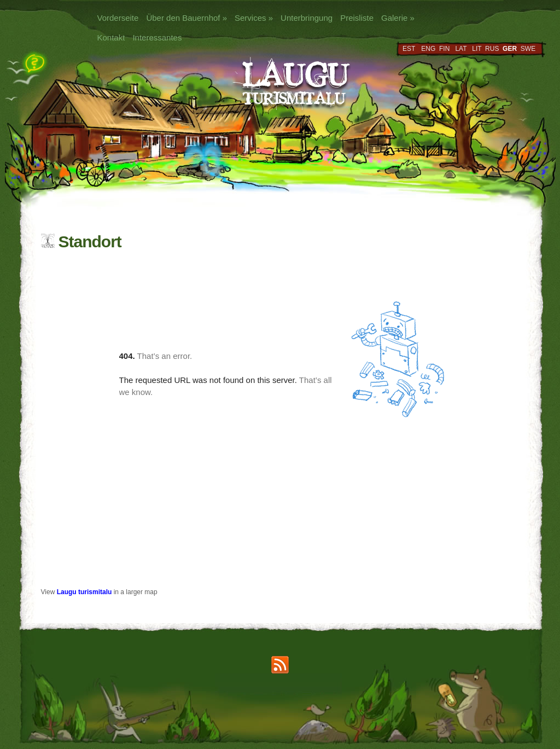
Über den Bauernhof (186, 18)
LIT (477, 49)
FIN (444, 49)
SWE (528, 49)
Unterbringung (307, 18)
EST (409, 49)
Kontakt (111, 37)
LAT (461, 49)
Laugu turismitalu (84, 592)
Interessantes (157, 37)
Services (254, 18)
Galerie (398, 18)
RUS (492, 49)
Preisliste (357, 18)
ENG (428, 49)
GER (510, 49)
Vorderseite (118, 18)
